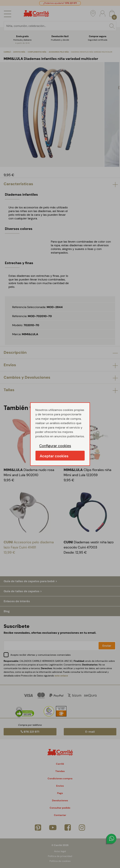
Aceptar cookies (54, 456)
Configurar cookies (55, 446)
